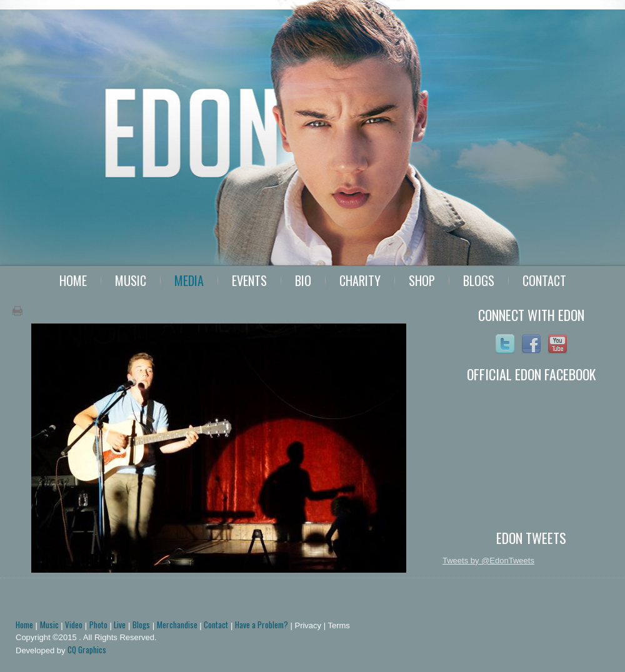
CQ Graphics (87, 650)
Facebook (531, 344)
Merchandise (177, 625)
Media (189, 280)
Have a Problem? (262, 625)
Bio (303, 280)
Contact (544, 280)
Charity (360, 280)
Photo (98, 625)
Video (74, 625)
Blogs (479, 280)
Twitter (505, 344)
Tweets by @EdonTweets (488, 561)
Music (131, 280)
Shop (422, 280)
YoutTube (557, 344)
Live (120, 625)
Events (249, 280)
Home (73, 280)
